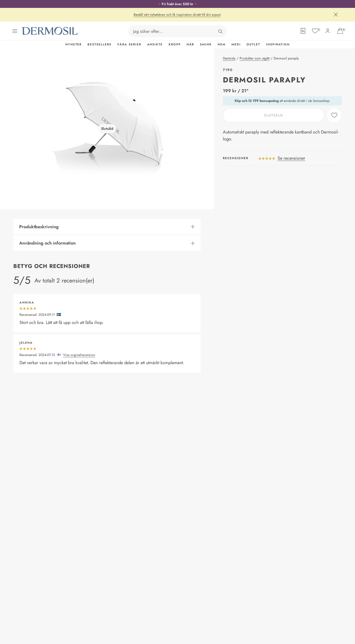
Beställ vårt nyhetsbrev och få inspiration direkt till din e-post (177, 15)
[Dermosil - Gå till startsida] (50, 31)
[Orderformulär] (303, 31)
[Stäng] (336, 15)
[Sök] (220, 31)
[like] (334, 115)
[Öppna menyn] (15, 31)
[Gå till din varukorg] (340, 31)
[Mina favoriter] (315, 31)
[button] (107, 227)
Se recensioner (291, 158)
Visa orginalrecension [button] (79, 355)
